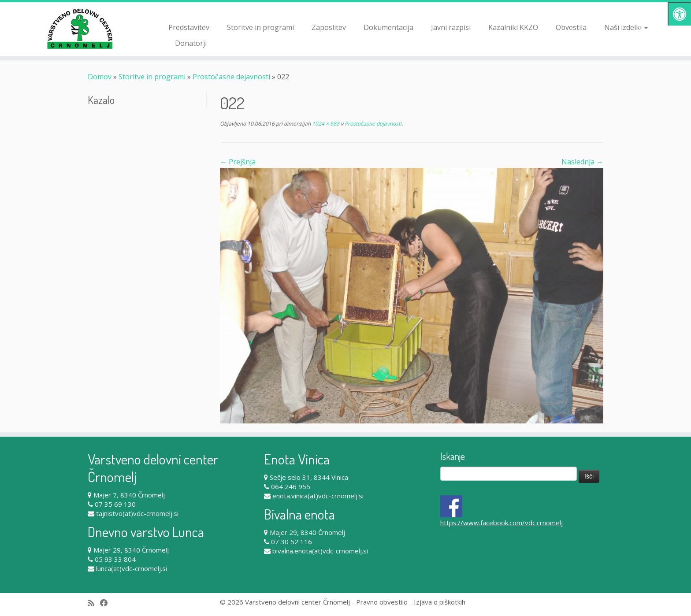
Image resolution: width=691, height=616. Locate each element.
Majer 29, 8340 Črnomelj (131, 550)
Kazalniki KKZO (513, 27)
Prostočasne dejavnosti (231, 77)
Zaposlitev (329, 27)
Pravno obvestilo (382, 602)
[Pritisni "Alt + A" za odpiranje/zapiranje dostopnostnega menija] (679, 14)
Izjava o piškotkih (440, 602)
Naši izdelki (626, 27)
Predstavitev (189, 27)
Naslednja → (582, 162)
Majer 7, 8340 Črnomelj (129, 495)
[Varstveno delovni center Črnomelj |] (80, 29)
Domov (100, 77)
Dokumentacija (388, 27)
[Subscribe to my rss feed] (94, 603)
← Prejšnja (238, 162)
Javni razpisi (451, 27)
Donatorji (191, 43)
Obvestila (571, 27)
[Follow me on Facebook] (107, 603)
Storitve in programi (260, 27)
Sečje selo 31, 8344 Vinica (309, 477)
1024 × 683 (325, 124)
